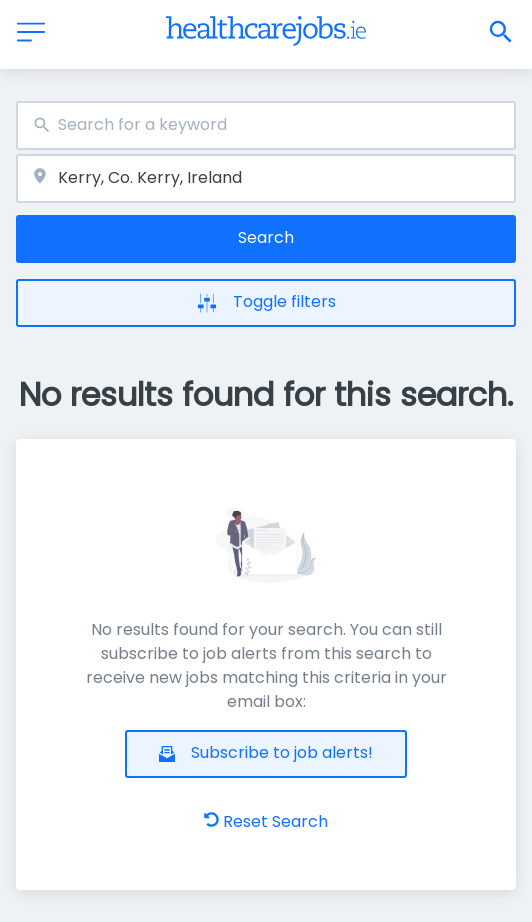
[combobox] (266, 125)
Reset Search (266, 821)
